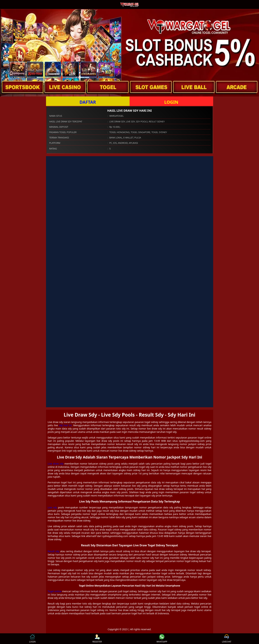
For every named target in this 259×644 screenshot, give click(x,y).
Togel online (55, 591)
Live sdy (52, 507)
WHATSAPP (162, 639)
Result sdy (54, 551)
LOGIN (171, 102)
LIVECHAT (227, 639)
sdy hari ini (65, 425)
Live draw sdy (56, 464)
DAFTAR (88, 102)
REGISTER (97, 639)
